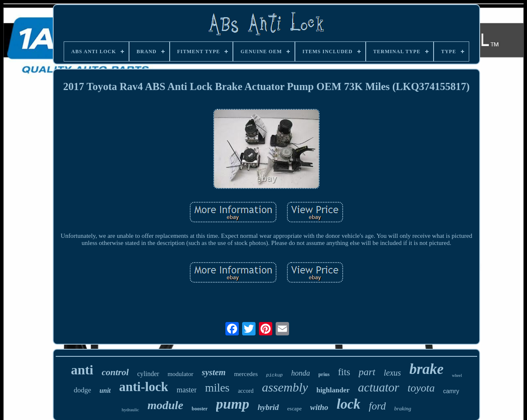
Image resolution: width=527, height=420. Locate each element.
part (367, 372)
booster (200, 409)
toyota (421, 388)
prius (324, 374)
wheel (457, 375)
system (214, 372)
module (165, 405)
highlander (333, 390)
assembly (285, 387)
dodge (83, 390)
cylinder (148, 374)
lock (349, 404)
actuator (379, 387)
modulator (181, 374)
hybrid (268, 407)
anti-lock (143, 387)
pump (233, 404)
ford (377, 406)
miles (217, 388)
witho (319, 407)
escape (295, 408)
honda (301, 373)
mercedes (246, 374)
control (115, 372)
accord (246, 391)
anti (82, 370)
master (186, 390)
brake (426, 369)
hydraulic (130, 410)
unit (105, 390)
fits (344, 372)
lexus (392, 373)
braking (403, 408)
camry (451, 391)
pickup (274, 375)
